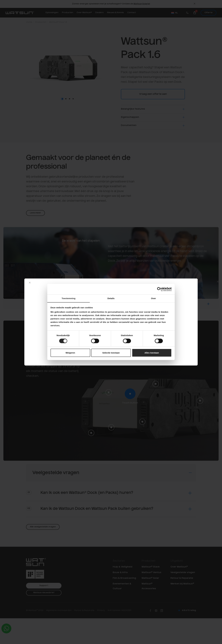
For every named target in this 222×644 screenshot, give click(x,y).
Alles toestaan (152, 353)
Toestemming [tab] (69, 298)
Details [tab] (111, 298)
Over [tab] (154, 298)
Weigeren (70, 353)
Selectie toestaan (111, 353)
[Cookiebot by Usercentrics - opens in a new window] (159, 289)
